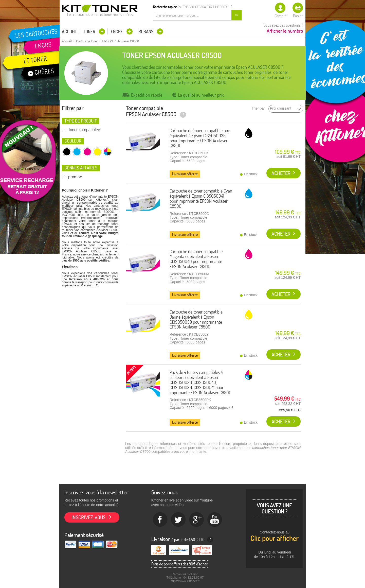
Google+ (197, 520)
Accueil (70, 32)
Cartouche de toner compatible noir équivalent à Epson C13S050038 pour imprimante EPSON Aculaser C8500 (200, 138)
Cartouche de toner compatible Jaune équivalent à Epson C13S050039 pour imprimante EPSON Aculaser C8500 (196, 319)
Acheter (281, 173)
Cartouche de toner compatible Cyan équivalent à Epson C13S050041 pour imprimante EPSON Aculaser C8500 (201, 198)
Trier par (258, 108)
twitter (178, 520)
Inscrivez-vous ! (89, 517)
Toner (90, 32)
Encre (117, 32)
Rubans (146, 32)
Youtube (215, 520)
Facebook (160, 520)
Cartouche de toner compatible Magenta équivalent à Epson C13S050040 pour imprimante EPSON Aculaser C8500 (196, 259)
